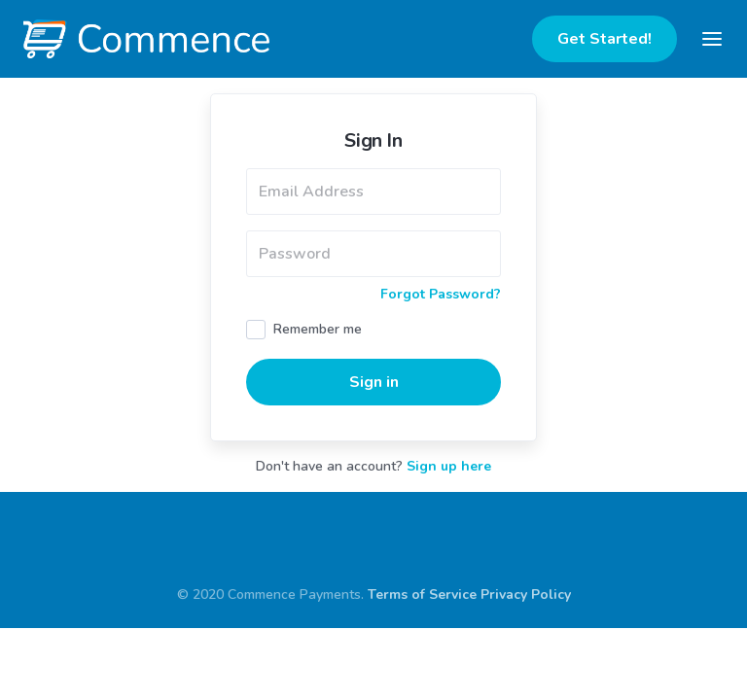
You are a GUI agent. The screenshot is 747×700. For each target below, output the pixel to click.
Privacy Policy (526, 633)
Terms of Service (422, 633)
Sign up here (449, 505)
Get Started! (605, 39)
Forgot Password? (441, 333)
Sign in (374, 421)
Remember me (318, 368)
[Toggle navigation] (712, 39)
